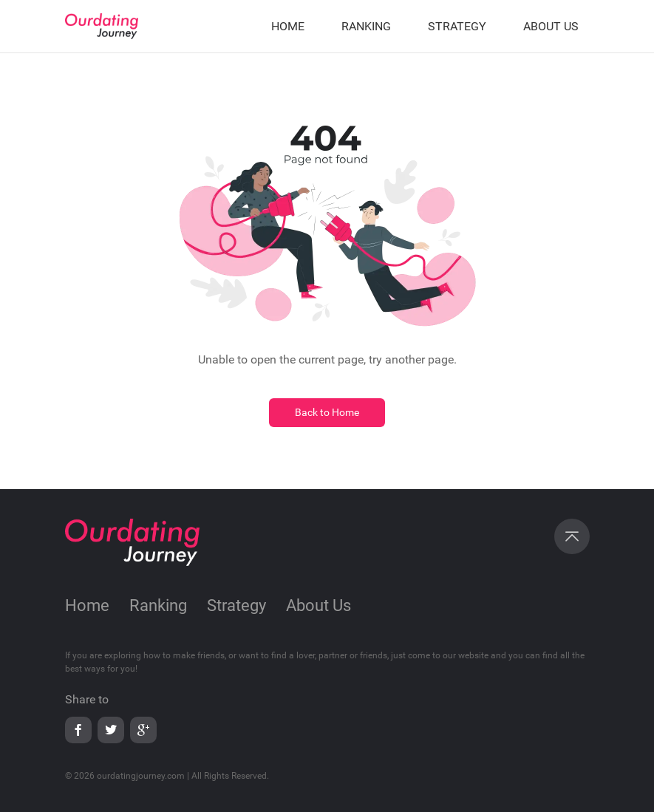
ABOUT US (551, 26)
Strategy (236, 605)
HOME (288, 26)
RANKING (366, 26)
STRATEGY (457, 26)
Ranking (158, 605)
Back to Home (327, 412)
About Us (319, 605)
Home (87, 605)
